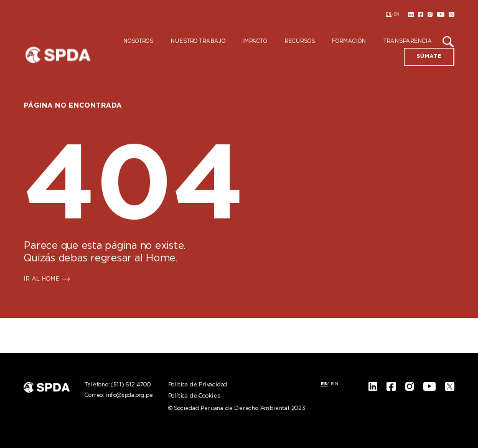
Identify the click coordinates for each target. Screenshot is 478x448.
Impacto (255, 42)
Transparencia (408, 42)
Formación (349, 42)
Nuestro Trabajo (198, 42)
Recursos (300, 42)
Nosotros (138, 42)
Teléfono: (117, 385)
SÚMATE (429, 56)
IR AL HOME (41, 279)
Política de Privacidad (198, 385)
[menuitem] (389, 14)
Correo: (119, 395)
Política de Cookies (194, 396)
